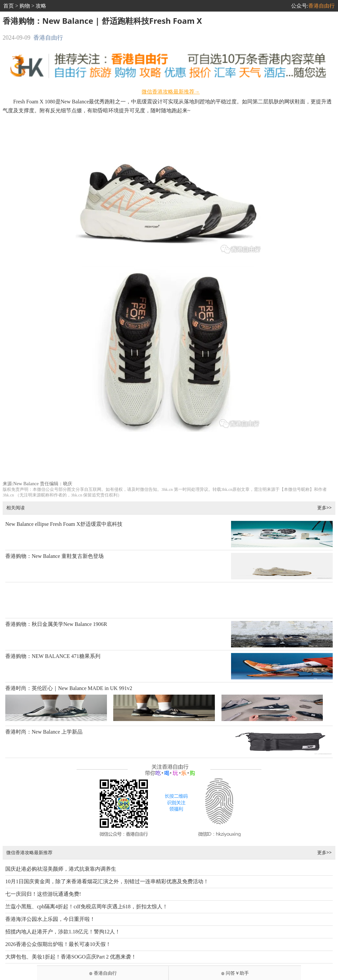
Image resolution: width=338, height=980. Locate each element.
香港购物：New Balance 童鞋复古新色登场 (54, 556)
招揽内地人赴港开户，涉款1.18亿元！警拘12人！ (63, 932)
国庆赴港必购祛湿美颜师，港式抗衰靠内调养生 (61, 869)
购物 (25, 6)
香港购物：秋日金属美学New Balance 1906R (56, 624)
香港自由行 (48, 38)
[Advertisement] (169, 459)
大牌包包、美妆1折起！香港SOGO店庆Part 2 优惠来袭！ (71, 957)
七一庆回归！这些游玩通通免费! (43, 894)
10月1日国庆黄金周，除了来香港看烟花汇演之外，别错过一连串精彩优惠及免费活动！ (107, 881)
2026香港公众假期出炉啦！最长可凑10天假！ (58, 944)
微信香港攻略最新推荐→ (171, 92)
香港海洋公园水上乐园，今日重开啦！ (50, 919)
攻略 (41, 6)
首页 (9, 6)
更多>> (324, 508)
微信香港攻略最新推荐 (29, 852)
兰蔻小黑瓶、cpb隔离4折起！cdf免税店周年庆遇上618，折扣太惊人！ (86, 907)
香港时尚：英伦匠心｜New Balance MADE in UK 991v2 (69, 688)
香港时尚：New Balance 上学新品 (44, 732)
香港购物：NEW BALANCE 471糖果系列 (53, 656)
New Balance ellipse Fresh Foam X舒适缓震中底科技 (64, 524)
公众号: (313, 6)
